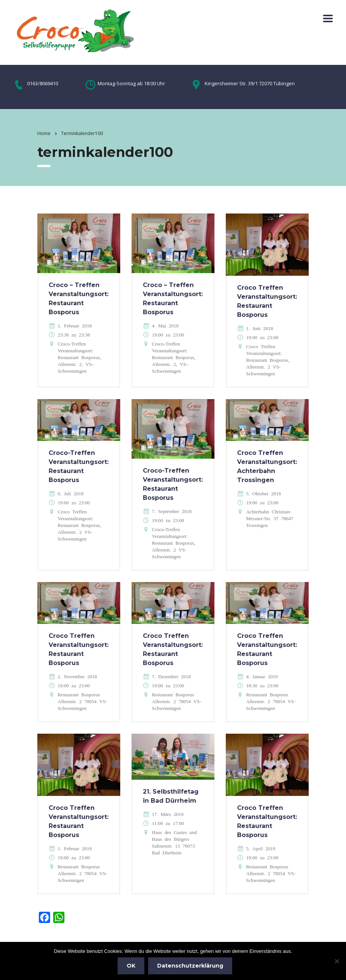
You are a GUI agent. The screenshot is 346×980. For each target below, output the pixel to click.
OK (131, 966)
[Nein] (337, 961)
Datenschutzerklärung (190, 966)
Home (44, 133)
